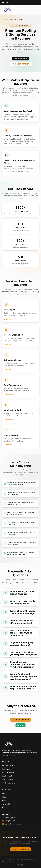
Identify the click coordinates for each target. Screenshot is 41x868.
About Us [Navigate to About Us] (5, 797)
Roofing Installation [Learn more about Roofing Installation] (9, 776)
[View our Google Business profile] (22, 865)
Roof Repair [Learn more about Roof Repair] (6, 769)
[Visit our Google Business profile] (7, 2)
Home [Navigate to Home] (4, 793)
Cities (11, 19)
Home (5, 19)
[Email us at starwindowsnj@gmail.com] (20, 824)
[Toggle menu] (37, 10)
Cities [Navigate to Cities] (4, 800)
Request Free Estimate (20, 720)
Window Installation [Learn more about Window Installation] (9, 783)
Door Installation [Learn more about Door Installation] (8, 765)
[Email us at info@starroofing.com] (39, 2)
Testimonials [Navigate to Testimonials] (6, 804)
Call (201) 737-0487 (20, 64)
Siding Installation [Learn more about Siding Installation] (8, 779)
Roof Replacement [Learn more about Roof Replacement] (8, 772)
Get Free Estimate (20, 58)
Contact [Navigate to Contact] (5, 808)
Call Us (20, 725)
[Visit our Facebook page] (3, 2)
